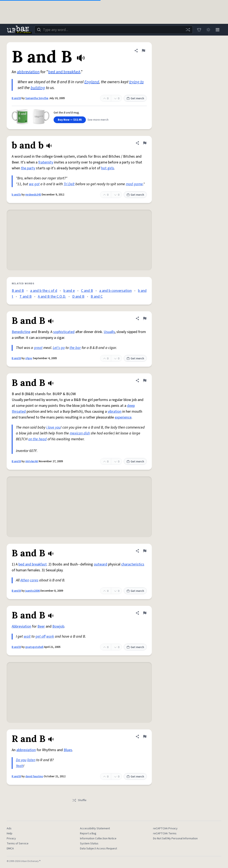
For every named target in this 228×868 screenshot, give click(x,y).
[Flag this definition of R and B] (145, 737)
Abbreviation (21, 626)
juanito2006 (33, 591)
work (50, 636)
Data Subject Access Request (99, 849)
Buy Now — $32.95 (70, 120)
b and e (69, 291)
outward (100, 564)
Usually (109, 332)
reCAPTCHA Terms (165, 834)
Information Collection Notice (98, 839)
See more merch (98, 120)
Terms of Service (18, 844)
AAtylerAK (32, 461)
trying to (136, 82)
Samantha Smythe (37, 98)
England (92, 82)
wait (27, 636)
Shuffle (79, 800)
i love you (53, 427)
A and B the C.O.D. (52, 297)
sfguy (29, 358)
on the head (37, 439)
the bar (75, 348)
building (38, 88)
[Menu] (218, 30)
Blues (68, 750)
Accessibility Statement (95, 828)
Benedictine (21, 332)
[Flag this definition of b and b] (145, 143)
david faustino (34, 776)
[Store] (199, 30)
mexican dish (80, 433)
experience (123, 417)
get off (40, 636)
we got (34, 184)
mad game (134, 184)
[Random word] (188, 30)
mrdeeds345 (33, 195)
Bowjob (58, 626)
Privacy (11, 839)
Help (10, 834)
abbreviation (28, 72)
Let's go (59, 348)
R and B (16, 776)
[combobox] (114, 30)
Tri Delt (69, 184)
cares (34, 580)
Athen (25, 580)
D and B (78, 297)
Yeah (20, 766)
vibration (115, 412)
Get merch (135, 98)
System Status (89, 844)
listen (31, 760)
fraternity (46, 162)
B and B (16, 98)
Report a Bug (88, 834)
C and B (87, 291)
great (38, 348)
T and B (26, 297)
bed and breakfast (64, 72)
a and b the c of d (44, 291)
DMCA (10, 849)
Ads (9, 828)
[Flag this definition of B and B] (143, 51)
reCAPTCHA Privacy (165, 828)
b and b (16, 195)
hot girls (108, 168)
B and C (97, 297)
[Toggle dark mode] (208, 30)
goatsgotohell (34, 647)
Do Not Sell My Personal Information (175, 839)
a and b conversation (115, 291)
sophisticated (64, 332)
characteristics (133, 564)
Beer (41, 626)
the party (28, 168)
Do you (21, 760)
